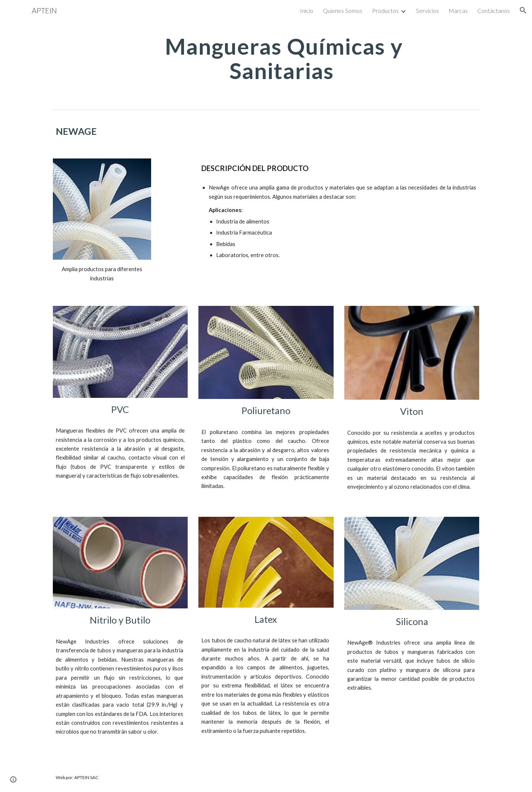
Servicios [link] (427, 11)
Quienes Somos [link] (343, 11)
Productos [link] (385, 11)
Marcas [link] (458, 11)
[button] (523, 10)
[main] (284, 58)
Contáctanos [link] (494, 11)
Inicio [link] (307, 11)
